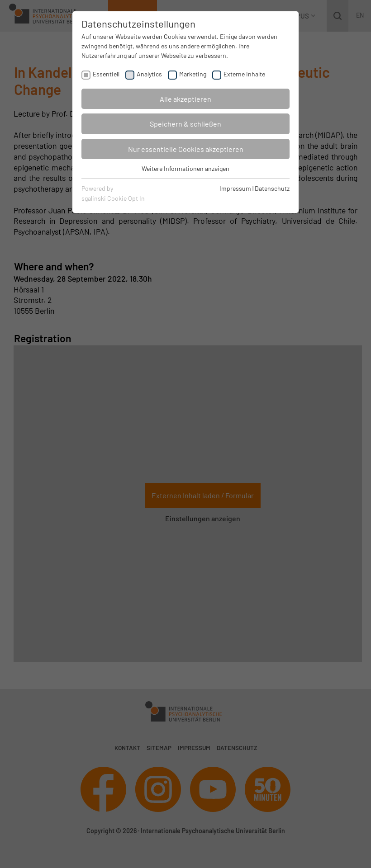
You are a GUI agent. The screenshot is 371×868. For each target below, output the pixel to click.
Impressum (235, 188)
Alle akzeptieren (185, 99)
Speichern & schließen (185, 124)
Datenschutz (272, 188)
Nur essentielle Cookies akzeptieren (186, 149)
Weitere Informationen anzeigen (185, 168)
